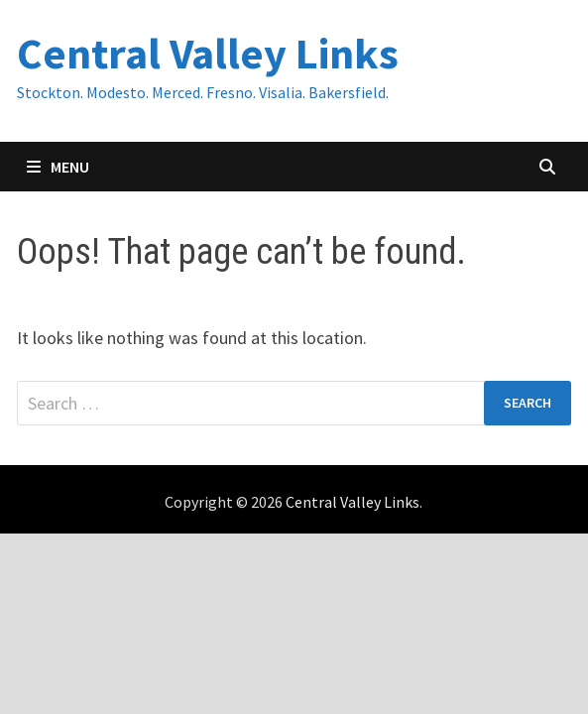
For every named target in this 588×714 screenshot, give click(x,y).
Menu (58, 167)
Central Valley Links (208, 53)
